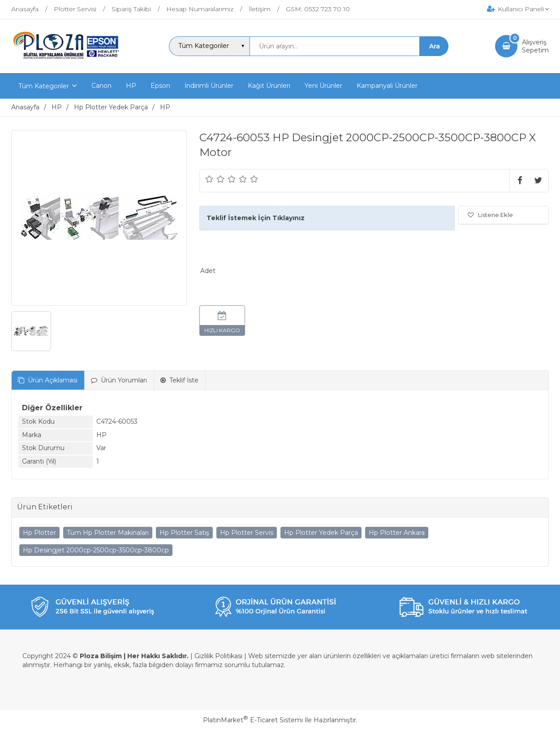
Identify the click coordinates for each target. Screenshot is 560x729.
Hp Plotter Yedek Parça (321, 533)
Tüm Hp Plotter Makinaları (108, 533)
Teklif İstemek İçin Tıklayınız (256, 218)
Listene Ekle (490, 215)
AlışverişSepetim (535, 46)
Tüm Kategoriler (44, 86)
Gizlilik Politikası (218, 656)
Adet (208, 271)
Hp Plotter (39, 533)
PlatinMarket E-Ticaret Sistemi (253, 720)
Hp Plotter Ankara (397, 533)
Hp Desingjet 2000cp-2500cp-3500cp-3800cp (96, 550)
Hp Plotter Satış (184, 533)
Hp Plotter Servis (247, 533)
